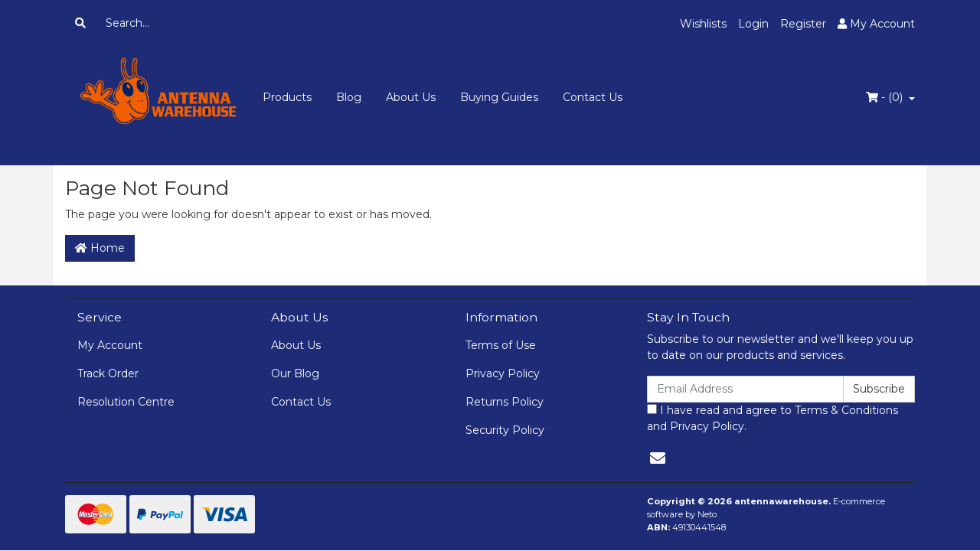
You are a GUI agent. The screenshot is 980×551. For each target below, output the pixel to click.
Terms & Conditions (846, 410)
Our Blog (295, 373)
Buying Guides (499, 97)
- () (886, 97)
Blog (349, 97)
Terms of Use (501, 345)
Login (753, 24)
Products (287, 97)
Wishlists (703, 24)
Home (100, 248)
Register (803, 24)
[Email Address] (745, 389)
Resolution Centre (126, 402)
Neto (707, 514)
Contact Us (593, 97)
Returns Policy (505, 402)
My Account (110, 345)
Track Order (108, 373)
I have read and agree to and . (773, 418)
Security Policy (505, 430)
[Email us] (658, 458)
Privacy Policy (503, 373)
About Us (411, 97)
